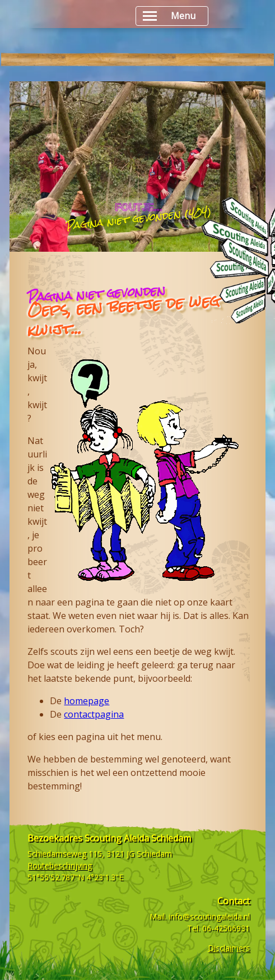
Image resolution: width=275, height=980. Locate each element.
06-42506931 (226, 928)
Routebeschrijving (60, 865)
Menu (169, 16)
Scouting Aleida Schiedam (138, 838)
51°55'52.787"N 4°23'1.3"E (75, 877)
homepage (87, 701)
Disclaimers (229, 948)
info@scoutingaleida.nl (209, 916)
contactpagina (94, 714)
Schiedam (154, 854)
